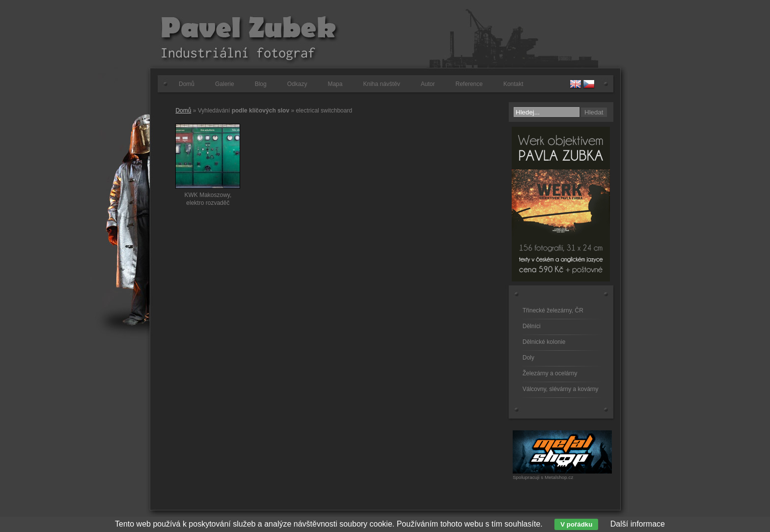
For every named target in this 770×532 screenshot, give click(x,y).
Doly (528, 358)
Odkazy (297, 84)
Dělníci (532, 326)
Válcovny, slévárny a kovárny (561, 389)
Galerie (225, 84)
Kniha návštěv (381, 84)
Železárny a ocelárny (550, 373)
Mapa (335, 84)
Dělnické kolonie (544, 342)
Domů (187, 84)
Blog (261, 84)
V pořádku (576, 524)
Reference (469, 84)
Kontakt (513, 84)
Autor (428, 84)
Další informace (638, 524)
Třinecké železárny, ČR (553, 310)
